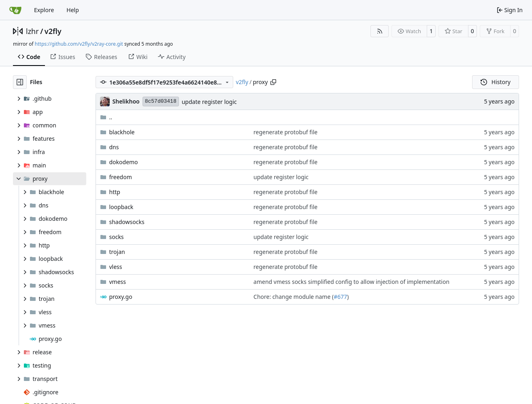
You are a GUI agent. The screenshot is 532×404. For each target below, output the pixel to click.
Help (73, 10)
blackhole (122, 132)
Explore (44, 10)
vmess (118, 282)
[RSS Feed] (380, 31)
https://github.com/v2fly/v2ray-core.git (79, 44)
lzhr (32, 31)
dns (114, 147)
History (496, 82)
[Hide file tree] (20, 82)
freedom (121, 177)
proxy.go (121, 297)
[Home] (15, 10)
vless (116, 267)
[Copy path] (273, 82)
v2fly (53, 31)
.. (106, 117)
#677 (340, 297)
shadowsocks (127, 222)
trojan (117, 252)
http (115, 192)
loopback (121, 207)
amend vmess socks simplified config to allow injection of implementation (351, 282)
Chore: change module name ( (294, 297)
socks (117, 237)
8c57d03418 (161, 101)
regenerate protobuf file (285, 132)
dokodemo (124, 162)
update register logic (209, 102)
